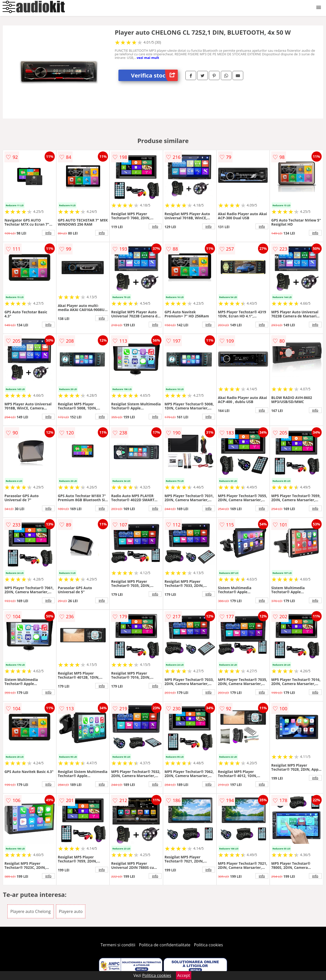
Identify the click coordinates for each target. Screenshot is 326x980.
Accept (184, 975)
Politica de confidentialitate (165, 945)
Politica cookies (209, 945)
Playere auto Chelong (30, 911)
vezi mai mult (148, 58)
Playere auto (71, 911)
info (48, 233)
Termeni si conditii (118, 945)
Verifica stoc (154, 75)
